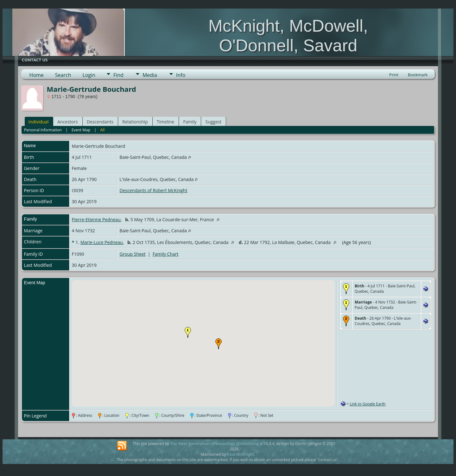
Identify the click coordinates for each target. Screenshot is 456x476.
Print (394, 75)
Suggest (213, 122)
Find (118, 75)
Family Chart (166, 254)
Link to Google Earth (367, 404)
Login (89, 75)
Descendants (100, 122)
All (103, 130)
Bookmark (418, 75)
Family (190, 122)
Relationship (135, 122)
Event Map (81, 130)
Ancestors (67, 122)
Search (63, 75)
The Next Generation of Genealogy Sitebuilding (214, 444)
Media (150, 75)
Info (181, 75)
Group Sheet (133, 254)
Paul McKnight (241, 454)
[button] (188, 332)
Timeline (166, 122)
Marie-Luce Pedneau (102, 242)
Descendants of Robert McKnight (154, 190)
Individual (39, 122)
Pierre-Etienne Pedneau (96, 219)
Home (37, 75)
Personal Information (43, 130)
